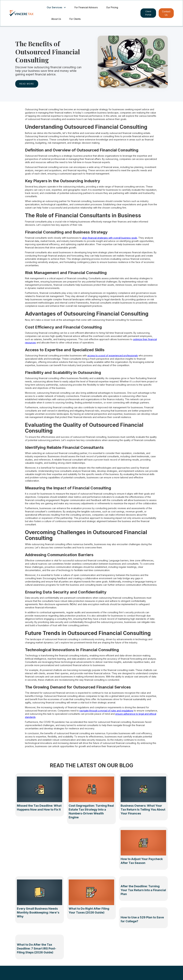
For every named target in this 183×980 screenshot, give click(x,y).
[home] (25, 13)
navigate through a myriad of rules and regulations (106, 711)
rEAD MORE (27, 84)
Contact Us (166, 13)
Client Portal (148, 13)
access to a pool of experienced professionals (113, 356)
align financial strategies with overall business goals (110, 238)
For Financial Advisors (86, 7)
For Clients (75, 19)
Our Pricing (112, 7)
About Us (56, 19)
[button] (57, 8)
